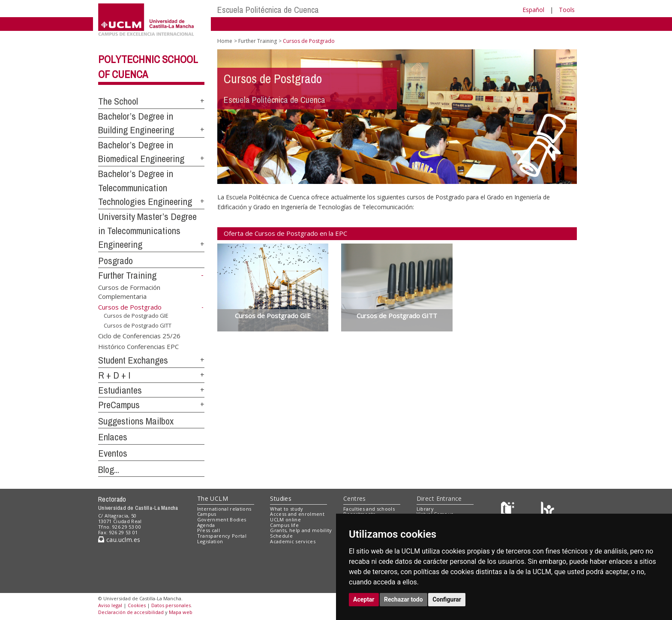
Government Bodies (222, 519)
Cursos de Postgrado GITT (138, 325)
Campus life (284, 525)
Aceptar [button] (364, 599)
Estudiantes (120, 390)
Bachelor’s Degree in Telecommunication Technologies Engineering (145, 188)
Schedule (281, 536)
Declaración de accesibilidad (131, 612)
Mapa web (181, 612)
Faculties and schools (369, 509)
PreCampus (119, 405)
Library (425, 509)
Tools (567, 10)
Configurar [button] (447, 599)
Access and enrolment (297, 514)
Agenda (206, 525)
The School (118, 101)
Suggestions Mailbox (136, 421)
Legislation (210, 541)
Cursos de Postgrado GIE (136, 316)
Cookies (137, 605)
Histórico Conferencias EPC (138, 346)
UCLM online (285, 519)
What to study (286, 509)
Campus (207, 514)
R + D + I (114, 375)
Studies (281, 498)
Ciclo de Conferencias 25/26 (139, 336)
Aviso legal (110, 605)
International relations (224, 509)
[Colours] (547, 510)
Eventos (113, 453)
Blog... (109, 470)
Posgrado (115, 261)
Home (225, 41)
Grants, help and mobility (301, 530)
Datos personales (171, 605)
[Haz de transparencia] (509, 510)
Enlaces (113, 437)
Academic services (293, 541)
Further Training (127, 275)
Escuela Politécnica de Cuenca (268, 10)
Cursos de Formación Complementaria (129, 291)
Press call (208, 530)
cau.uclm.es (119, 540)
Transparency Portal (222, 536)
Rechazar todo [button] (403, 599)
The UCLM (213, 498)
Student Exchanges (133, 360)
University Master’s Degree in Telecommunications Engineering (147, 230)
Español (533, 10)
